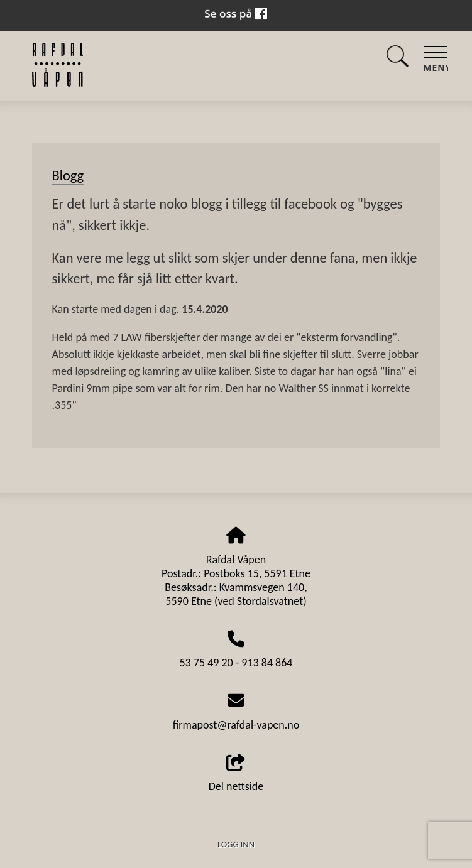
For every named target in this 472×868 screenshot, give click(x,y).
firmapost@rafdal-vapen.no (236, 725)
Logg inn (236, 844)
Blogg (68, 176)
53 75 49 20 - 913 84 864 (236, 663)
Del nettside (236, 774)
